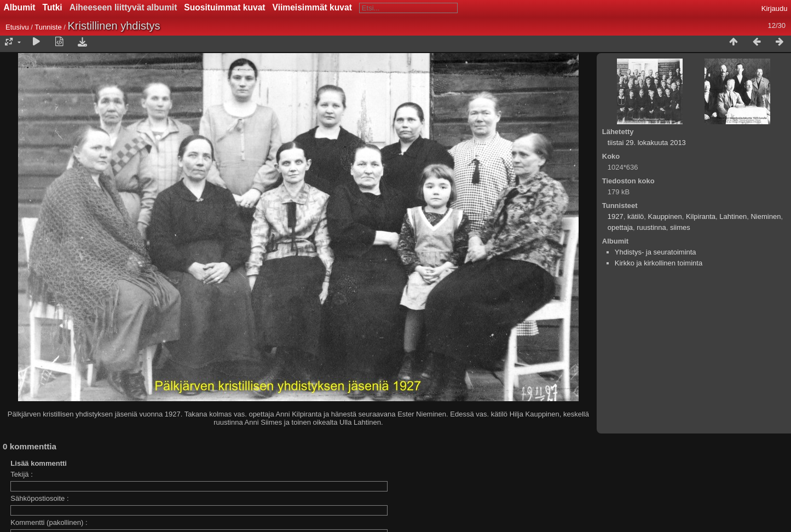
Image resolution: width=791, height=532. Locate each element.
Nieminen (766, 216)
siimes (680, 227)
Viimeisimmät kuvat (312, 7)
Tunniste (48, 27)
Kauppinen (665, 216)
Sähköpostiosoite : (39, 498)
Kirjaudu (775, 8)
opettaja (620, 227)
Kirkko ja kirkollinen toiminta (659, 263)
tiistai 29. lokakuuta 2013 (647, 143)
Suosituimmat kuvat (224, 7)
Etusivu (17, 27)
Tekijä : (21, 474)
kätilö (636, 216)
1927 (616, 216)
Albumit (20, 7)
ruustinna (651, 227)
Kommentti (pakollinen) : (49, 522)
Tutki (53, 7)
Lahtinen (733, 216)
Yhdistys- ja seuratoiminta (656, 252)
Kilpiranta (701, 216)
